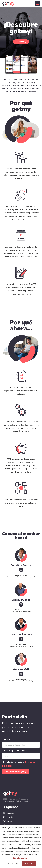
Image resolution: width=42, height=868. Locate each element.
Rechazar (13, 864)
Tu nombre (8, 739)
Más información (20, 858)
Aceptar (29, 864)
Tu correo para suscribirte (15, 751)
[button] (37, 4)
